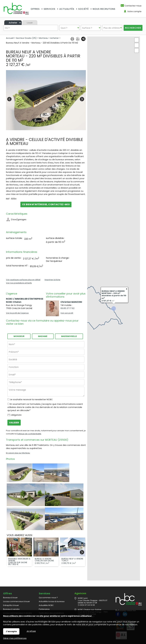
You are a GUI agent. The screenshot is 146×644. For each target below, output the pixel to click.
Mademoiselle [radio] (69, 336)
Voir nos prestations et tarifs (19, 283)
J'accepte (11, 631)
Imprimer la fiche (52, 280)
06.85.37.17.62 (67, 308)
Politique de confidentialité (29, 434)
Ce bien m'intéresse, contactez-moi (46, 204)
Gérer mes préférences (15, 638)
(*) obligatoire (14, 415)
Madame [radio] (43, 336)
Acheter (13, 23)
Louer (30, 23)
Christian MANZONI (71, 302)
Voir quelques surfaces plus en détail (23, 280)
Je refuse (31, 631)
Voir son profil (67, 313)
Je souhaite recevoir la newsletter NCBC (31, 399)
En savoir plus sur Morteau (18, 453)
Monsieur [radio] (19, 336)
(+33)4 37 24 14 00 (86, 599)
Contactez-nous (133, 6)
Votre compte (134, 11)
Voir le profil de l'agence (17, 313)
